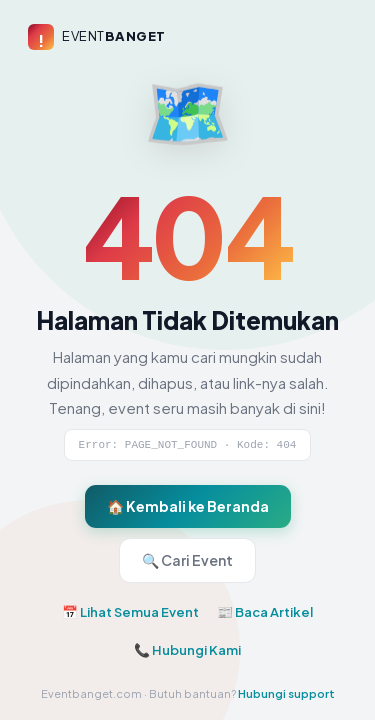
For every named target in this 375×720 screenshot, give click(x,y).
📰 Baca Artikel (265, 612)
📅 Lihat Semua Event (130, 612)
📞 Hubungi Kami (187, 650)
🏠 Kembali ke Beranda (188, 506)
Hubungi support (286, 693)
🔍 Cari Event (187, 560)
